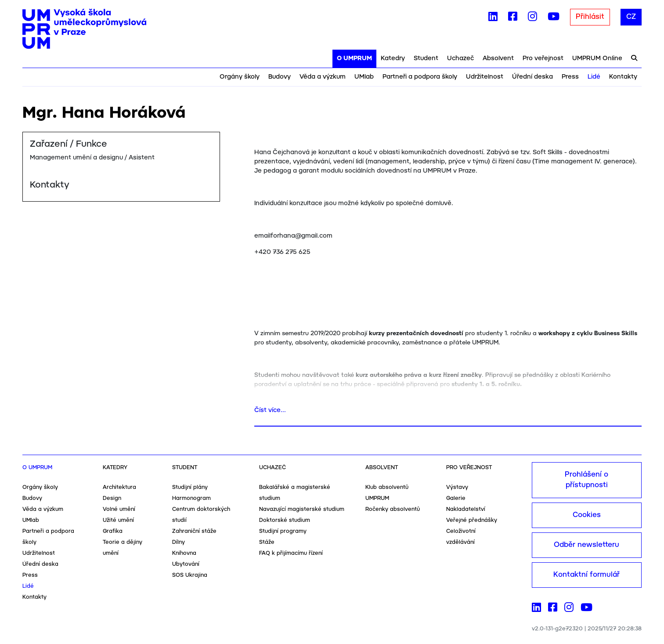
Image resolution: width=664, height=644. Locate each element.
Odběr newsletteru (586, 545)
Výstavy (457, 487)
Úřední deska (532, 77)
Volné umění (119, 509)
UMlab (364, 77)
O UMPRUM (354, 58)
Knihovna (184, 553)
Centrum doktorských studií (201, 515)
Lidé (594, 77)
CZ (631, 17)
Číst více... (270, 410)
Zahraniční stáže (194, 531)
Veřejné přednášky (472, 520)
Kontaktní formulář (586, 575)
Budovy (280, 77)
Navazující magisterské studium (302, 509)
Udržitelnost (485, 77)
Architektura (119, 487)
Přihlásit (590, 17)
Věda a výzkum (323, 77)
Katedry (393, 58)
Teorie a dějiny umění (123, 548)
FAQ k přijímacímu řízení (291, 553)
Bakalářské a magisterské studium (295, 493)
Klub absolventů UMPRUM (387, 493)
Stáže (267, 542)
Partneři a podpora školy (420, 77)
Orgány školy (240, 77)
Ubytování (186, 564)
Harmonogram (191, 498)
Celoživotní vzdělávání (461, 537)
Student (426, 58)
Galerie (456, 498)
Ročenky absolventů (393, 509)
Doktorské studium (285, 520)
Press (570, 77)
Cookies (587, 515)
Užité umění (118, 520)
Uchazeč (460, 58)
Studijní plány (190, 487)
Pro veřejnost (543, 58)
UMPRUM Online (597, 58)
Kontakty (623, 77)
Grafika (113, 531)
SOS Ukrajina (190, 575)
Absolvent (498, 58)
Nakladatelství (466, 509)
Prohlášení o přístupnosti (586, 480)
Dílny (179, 542)
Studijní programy (283, 531)
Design (112, 498)
